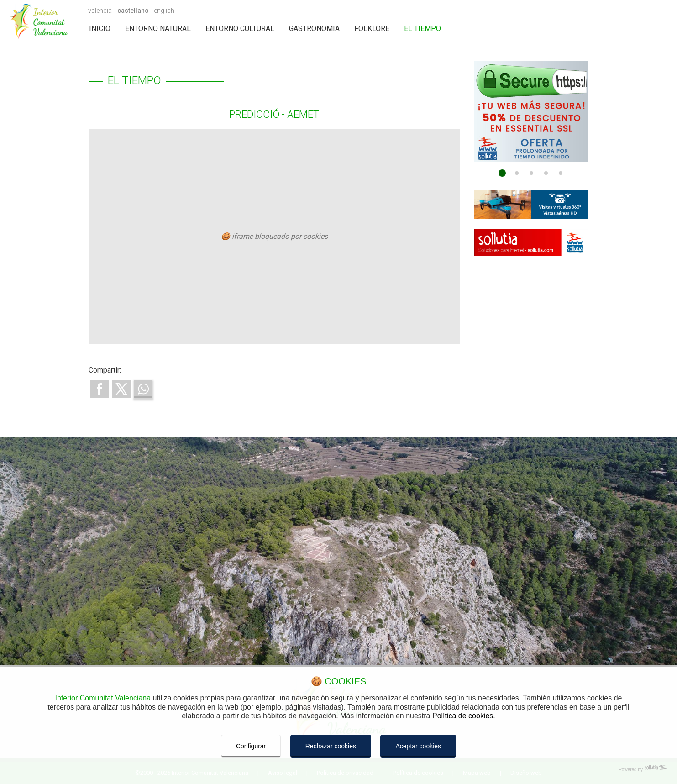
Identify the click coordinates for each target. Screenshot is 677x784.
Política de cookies (463, 716)
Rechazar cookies (331, 746)
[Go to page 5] (561, 173)
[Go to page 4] (546, 173)
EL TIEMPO (422, 29)
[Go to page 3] (531, 173)
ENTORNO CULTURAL (240, 29)
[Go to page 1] (502, 173)
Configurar (251, 746)
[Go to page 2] (517, 173)
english (164, 11)
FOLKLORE (372, 29)
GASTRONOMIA (314, 29)
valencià (100, 11)
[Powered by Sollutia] (338, 770)
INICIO (100, 29)
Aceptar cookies (418, 746)
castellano (133, 11)
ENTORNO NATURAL (158, 29)
